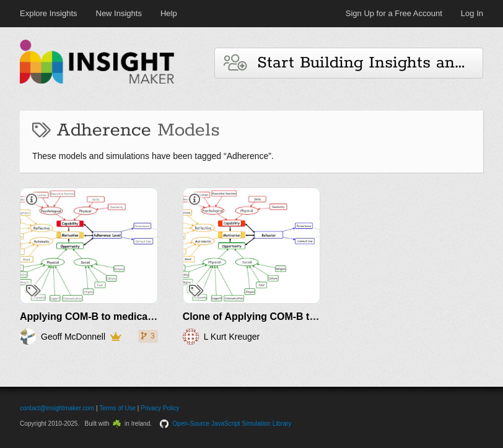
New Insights (119, 13)
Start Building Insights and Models (353, 63)
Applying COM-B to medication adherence (119, 317)
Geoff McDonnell (73, 337)
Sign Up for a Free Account (394, 13)
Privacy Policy (160, 408)
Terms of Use (117, 408)
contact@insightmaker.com (57, 408)
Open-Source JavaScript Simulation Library (232, 424)
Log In (472, 13)
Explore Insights (49, 13)
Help (169, 13)
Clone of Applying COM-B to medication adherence (303, 317)
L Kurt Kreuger (232, 337)
